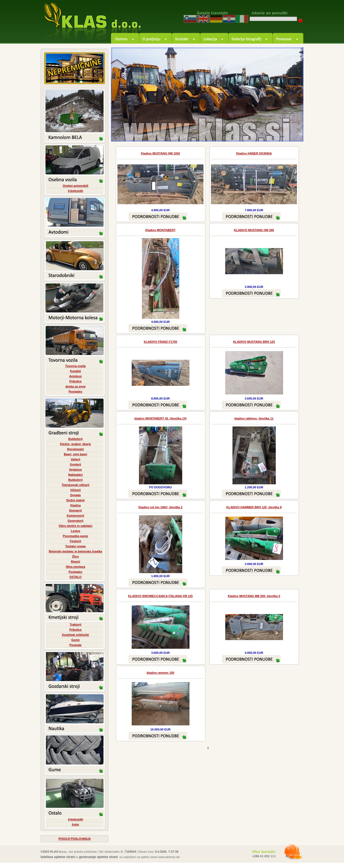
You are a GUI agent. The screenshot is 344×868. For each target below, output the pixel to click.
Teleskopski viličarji (75, 485)
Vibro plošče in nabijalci (76, 526)
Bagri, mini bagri (75, 454)
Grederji (76, 464)
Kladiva (75, 505)
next (293, 131)
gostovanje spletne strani (98, 857)
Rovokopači (76, 449)
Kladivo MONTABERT (160, 230)
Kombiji (76, 371)
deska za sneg (76, 386)
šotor (76, 824)
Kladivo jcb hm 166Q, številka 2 (160, 507)
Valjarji (75, 459)
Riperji (76, 562)
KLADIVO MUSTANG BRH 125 (254, 342)
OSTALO (75, 577)
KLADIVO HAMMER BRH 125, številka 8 (254, 507)
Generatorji (75, 521)
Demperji (75, 510)
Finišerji (76, 541)
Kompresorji (75, 516)
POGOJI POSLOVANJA (74, 839)
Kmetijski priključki (76, 635)
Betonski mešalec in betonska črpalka (75, 551)
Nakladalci (76, 475)
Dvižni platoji (76, 500)
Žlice (75, 556)
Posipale (75, 645)
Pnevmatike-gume (76, 536)
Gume (75, 640)
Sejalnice (76, 470)
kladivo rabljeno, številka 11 (254, 418)
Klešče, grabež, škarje (75, 444)
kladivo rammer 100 (161, 673)
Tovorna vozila (76, 366)
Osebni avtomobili (75, 186)
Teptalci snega (76, 546)
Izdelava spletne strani (58, 857)
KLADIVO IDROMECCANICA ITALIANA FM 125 (160, 596)
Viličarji (75, 490)
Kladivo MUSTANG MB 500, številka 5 (254, 596)
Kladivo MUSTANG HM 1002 (160, 153)
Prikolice (76, 381)
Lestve (75, 531)
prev (279, 131)
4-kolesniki (75, 191)
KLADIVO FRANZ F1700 (160, 342)
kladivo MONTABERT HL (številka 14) (160, 418)
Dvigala (75, 495)
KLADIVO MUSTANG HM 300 (254, 230)
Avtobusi (76, 376)
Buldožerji (75, 439)
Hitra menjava (76, 567)
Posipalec (75, 391)
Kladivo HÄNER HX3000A (254, 153)
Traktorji (75, 624)
